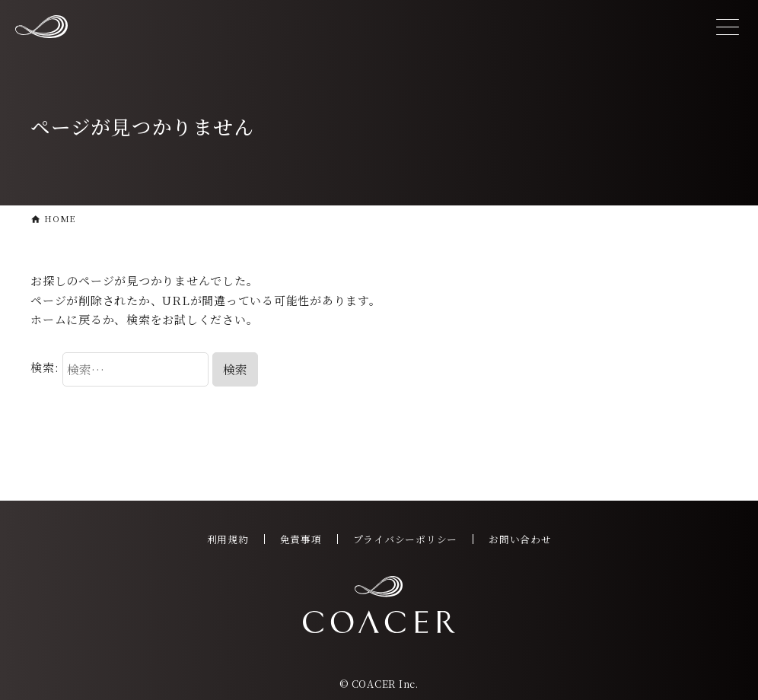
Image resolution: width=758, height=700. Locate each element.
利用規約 (228, 539)
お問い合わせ (520, 539)
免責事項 (301, 539)
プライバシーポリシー (406, 539)
